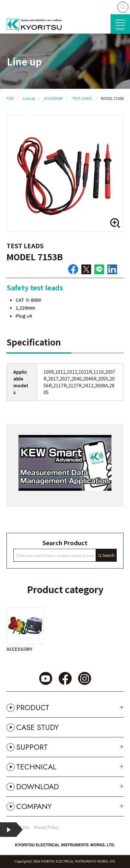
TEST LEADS (82, 98)
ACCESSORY (53, 98)
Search (108, 555)
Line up (29, 98)
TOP (10, 98)
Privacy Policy (46, 827)
